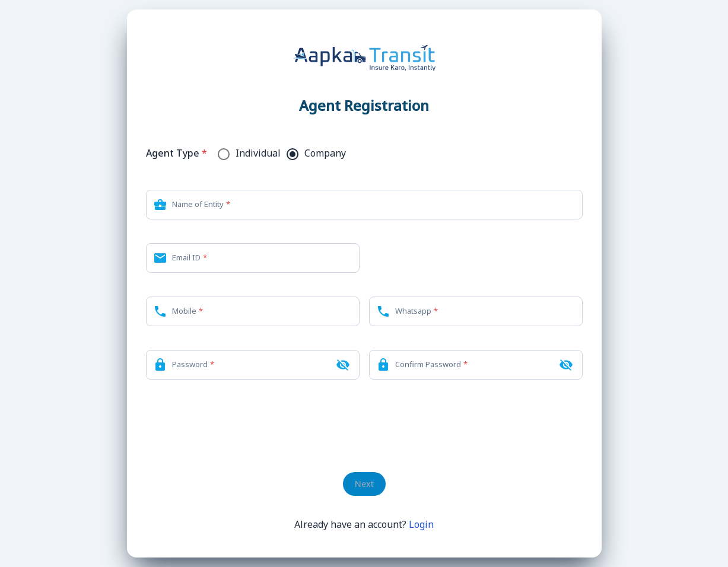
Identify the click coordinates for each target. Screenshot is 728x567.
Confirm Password (428, 364)
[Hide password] (343, 365)
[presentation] (364, 426)
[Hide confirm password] (566, 365)
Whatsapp (413, 311)
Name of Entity (198, 204)
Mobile (184, 311)
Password (190, 364)
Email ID (186, 257)
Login (421, 524)
